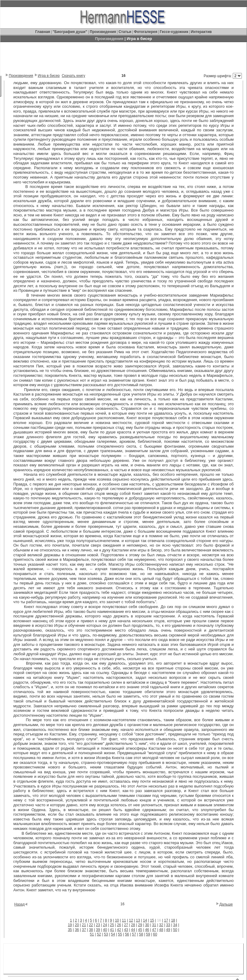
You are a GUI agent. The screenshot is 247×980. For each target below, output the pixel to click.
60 (155, 934)
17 (166, 920)
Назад (19, 904)
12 (131, 920)
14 (145, 920)
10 (117, 920)
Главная (43, 32)
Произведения (103, 32)
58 (141, 934)
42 (119, 930)
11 (124, 920)
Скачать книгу (73, 76)
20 (77, 925)
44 (133, 930)
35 (70, 930)
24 (105, 925)
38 (91, 930)
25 (112, 925)
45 (140, 930)
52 (99, 934)
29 (140, 925)
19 (70, 925)
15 (152, 920)
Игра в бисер (49, 76)
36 (77, 930)
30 (147, 925)
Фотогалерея (146, 32)
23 (98, 925)
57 (134, 934)
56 (127, 934)
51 (92, 934)
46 (147, 930)
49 (168, 930)
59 (148, 934)
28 (133, 925)
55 (120, 934)
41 (112, 930)
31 (154, 925)
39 (98, 930)
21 (84, 925)
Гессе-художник (174, 32)
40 (105, 930)
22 (91, 925)
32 (161, 925)
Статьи (125, 32)
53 (106, 934)
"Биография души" (70, 32)
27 (126, 925)
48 (161, 930)
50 (175, 930)
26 (119, 925)
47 (154, 930)
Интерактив (201, 32)
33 (168, 925)
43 (126, 930)
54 (113, 934)
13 (138, 920)
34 (175, 925)
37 (84, 930)
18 (173, 920)
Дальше (226, 904)
